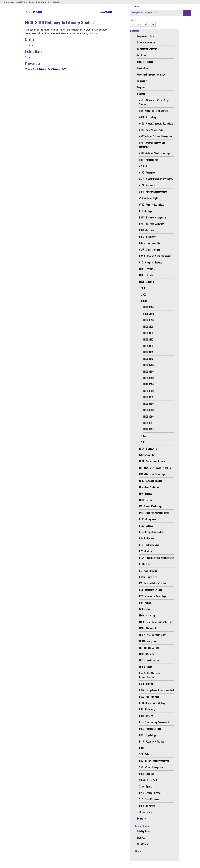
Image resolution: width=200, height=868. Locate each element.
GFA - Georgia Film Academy (152, 532)
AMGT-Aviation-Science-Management (156, 136)
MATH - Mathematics (148, 628)
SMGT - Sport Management (151, 767)
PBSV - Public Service (149, 697)
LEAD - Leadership (147, 615)
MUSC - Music (145, 667)
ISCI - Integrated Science (150, 590)
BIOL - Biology (145, 211)
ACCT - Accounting (147, 117)
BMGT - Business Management (153, 217)
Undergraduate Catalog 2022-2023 (16, 2)
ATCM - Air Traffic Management (153, 192)
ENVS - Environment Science (152, 461)
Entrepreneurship (147, 455)
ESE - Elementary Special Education (155, 468)
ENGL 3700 (148, 397)
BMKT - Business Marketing (152, 224)
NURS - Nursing (146, 684)
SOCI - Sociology (147, 774)
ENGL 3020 (148, 320)
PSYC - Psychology (148, 735)
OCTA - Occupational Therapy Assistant (157, 690)
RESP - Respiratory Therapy (152, 741)
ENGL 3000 (148, 307)
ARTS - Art (144, 166)
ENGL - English (41, 2)
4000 (144, 436)
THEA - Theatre (146, 812)
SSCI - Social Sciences (149, 799)
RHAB (142, 748)
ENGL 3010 (149, 314)
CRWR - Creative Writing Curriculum (156, 256)
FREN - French (145, 500)
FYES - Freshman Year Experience (154, 513)
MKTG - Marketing (147, 654)
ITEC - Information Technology (152, 596)
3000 (50, 2)
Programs (141, 87)
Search (152, 24)
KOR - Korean (145, 603)
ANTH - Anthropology (149, 160)
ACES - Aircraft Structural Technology (156, 123)
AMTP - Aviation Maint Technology (154, 153)
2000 (144, 294)
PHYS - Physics (146, 716)
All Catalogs (142, 844)
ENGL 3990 (148, 416)
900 (143, 442)
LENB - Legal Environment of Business (156, 622)
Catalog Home (143, 831)
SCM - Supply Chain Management (154, 761)
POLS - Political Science (150, 729)
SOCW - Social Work (148, 780)
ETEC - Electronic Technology (152, 474)
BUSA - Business (147, 230)
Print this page (135, 6)
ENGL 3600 (148, 391)
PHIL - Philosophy (147, 709)
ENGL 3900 (148, 410)
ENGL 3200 (148, 365)
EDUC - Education (147, 275)
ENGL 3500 (148, 384)
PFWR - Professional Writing (152, 703)
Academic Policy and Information (152, 74)
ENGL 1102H (59, 69)
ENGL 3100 (148, 326)
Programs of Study (146, 36)
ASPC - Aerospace (147, 172)
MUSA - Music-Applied (149, 660)
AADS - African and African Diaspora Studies (155, 102)
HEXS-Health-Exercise (149, 545)
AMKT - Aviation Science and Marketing (152, 145)
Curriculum (142, 81)
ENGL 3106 (148, 333)
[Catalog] (156, 13)
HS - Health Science (148, 571)
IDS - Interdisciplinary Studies (153, 583)
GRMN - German (146, 538)
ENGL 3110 (148, 339)
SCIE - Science (146, 754)
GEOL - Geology (146, 526)
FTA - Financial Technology (151, 506)
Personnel (142, 818)
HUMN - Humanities (148, 577)
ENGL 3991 (148, 423)
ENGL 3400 (148, 378)
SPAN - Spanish (146, 786)
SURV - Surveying (147, 806)
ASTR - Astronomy (147, 185)
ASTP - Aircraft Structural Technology (156, 179)
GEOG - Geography (147, 519)
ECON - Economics (147, 269)
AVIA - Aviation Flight (149, 198)
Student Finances (145, 62)
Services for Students (147, 49)
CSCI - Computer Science (151, 262)
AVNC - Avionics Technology (152, 204)
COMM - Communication (150, 243)
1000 (144, 288)
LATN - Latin (145, 609)
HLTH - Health (145, 564)
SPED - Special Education (150, 793)
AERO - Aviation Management (152, 130)
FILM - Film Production (149, 487)
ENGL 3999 (148, 429)
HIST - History (145, 551)
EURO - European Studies (150, 481)
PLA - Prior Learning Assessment (154, 722)
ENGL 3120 (148, 346)
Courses (32, 2)
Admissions (142, 55)
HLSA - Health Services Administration (157, 558)
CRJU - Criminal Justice (150, 249)
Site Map (141, 837)
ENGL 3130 (148, 352)
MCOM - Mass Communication (153, 635)
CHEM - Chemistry (147, 237)
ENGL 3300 (148, 371)
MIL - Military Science (149, 648)
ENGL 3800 (148, 404)
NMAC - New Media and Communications (150, 675)
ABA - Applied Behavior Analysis (154, 111)
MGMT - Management (149, 641)
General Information (146, 42)
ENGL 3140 (148, 359)
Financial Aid (143, 68)
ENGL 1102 (45, 69)
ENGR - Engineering (148, 449)
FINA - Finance (146, 493)
